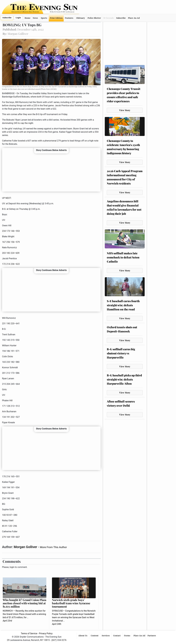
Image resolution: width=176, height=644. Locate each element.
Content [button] (95, 636)
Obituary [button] (81, 18)
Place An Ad (134, 18)
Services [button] (106, 636)
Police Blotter (94, 18)
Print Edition (56, 18)
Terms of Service (29, 633)
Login (18, 18)
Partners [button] (152, 636)
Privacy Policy (46, 633)
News (35, 18)
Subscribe (7, 18)
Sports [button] (44, 18)
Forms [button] (127, 636)
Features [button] (69, 18)
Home (28, 18)
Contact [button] (117, 636)
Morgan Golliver (26, 547)
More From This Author (53, 547)
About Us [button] (83, 636)
